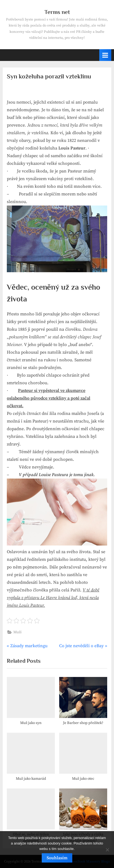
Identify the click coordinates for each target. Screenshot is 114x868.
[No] (107, 850)
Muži (17, 632)
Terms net (57, 12)
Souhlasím (57, 858)
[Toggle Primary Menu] (105, 55)
